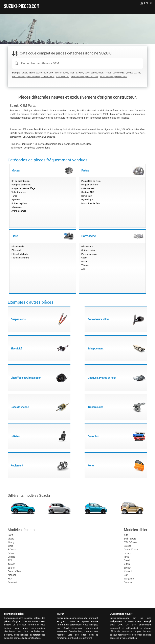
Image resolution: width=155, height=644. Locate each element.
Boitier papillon (19, 203)
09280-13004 (28, 73)
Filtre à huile (18, 247)
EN (146, 3)
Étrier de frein (88, 189)
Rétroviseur (87, 247)
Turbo (14, 196)
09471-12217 (92, 77)
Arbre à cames (19, 211)
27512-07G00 (62, 77)
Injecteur (16, 200)
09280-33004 (121, 77)
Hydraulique (87, 200)
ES (150, 3)
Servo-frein (87, 196)
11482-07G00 (77, 77)
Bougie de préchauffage (23, 189)
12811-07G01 (18, 77)
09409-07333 (119, 73)
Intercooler (17, 207)
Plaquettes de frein (91, 181)
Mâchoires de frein (91, 203)
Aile (83, 269)
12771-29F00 (91, 73)
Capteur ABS (88, 192)
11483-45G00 (61, 73)
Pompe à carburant (21, 185)
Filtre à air (17, 250)
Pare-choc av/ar (89, 254)
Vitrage (85, 265)
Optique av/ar (88, 250)
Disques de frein (90, 185)
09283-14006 (105, 73)
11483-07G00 (48, 77)
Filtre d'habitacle (20, 254)
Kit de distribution (20, 181)
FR (141, 3)
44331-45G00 (33, 77)
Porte (84, 262)
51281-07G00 (106, 77)
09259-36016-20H (44, 73)
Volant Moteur (19, 192)
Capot (84, 258)
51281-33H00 (76, 73)
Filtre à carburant (20, 258)
